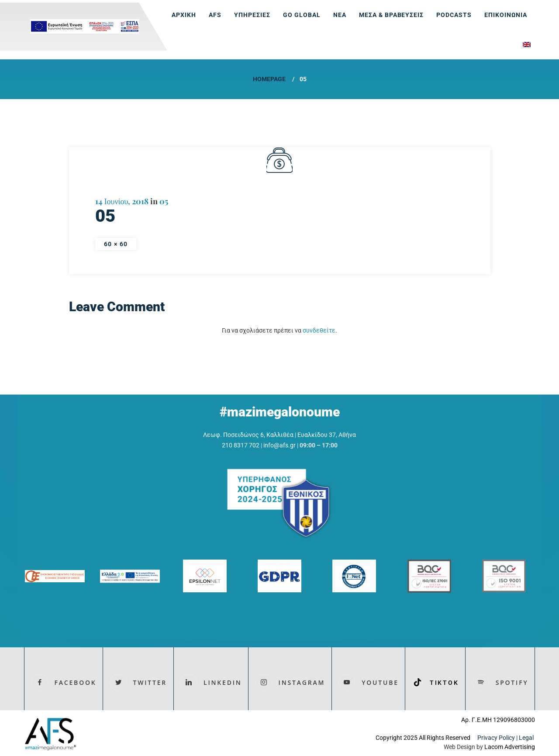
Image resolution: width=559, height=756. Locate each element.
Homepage (269, 79)
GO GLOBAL (302, 15)
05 (164, 201)
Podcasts (454, 15)
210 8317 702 (241, 445)
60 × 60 (116, 244)
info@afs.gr (279, 445)
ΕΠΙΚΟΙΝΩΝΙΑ (506, 15)
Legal (527, 738)
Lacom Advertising (510, 747)
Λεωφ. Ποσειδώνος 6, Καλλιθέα (248, 435)
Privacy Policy (496, 738)
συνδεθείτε (319, 330)
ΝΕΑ (340, 15)
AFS (215, 15)
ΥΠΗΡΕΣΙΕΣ (252, 15)
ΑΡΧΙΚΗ (184, 15)
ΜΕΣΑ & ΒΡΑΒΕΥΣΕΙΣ (392, 15)
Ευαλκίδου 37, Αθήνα (327, 435)
